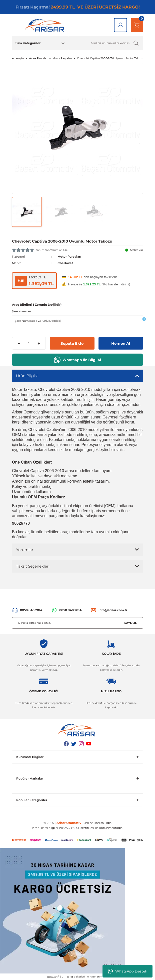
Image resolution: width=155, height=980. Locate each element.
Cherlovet (65, 263)
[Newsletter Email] (77, 623)
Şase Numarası (21, 311)
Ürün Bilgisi (27, 376)
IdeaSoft (53, 977)
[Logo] (46, 25)
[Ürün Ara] (106, 43)
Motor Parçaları (69, 256)
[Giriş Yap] (120, 25)
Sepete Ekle (72, 343)
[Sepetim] (137, 25)
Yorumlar (25, 550)
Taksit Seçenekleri (33, 566)
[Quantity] (29, 343)
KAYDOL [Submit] (130, 623)
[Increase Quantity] (39, 343)
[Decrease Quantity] (19, 343)
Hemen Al (121, 343)
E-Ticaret (67, 977)
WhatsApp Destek (127, 971)
